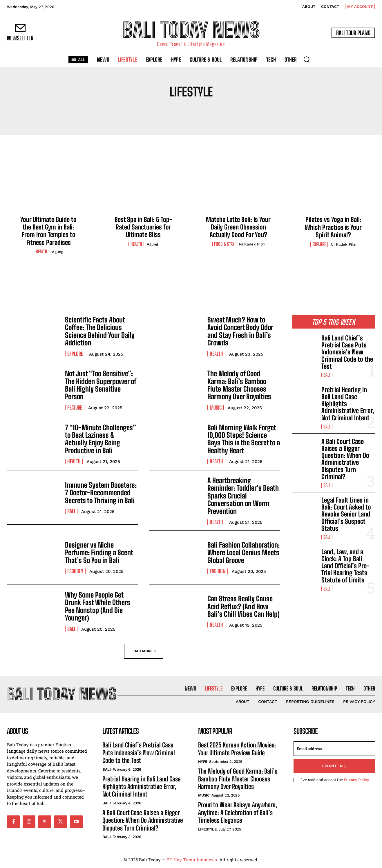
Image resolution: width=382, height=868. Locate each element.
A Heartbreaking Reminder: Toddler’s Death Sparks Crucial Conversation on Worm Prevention (243, 496)
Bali (71, 511)
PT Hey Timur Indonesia (192, 860)
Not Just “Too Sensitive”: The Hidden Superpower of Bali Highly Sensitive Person (101, 385)
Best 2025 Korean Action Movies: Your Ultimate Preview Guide (237, 749)
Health (41, 252)
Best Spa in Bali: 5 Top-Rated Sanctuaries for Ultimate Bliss (143, 227)
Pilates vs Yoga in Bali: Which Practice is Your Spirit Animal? (333, 227)
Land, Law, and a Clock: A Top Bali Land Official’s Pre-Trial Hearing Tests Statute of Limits (345, 566)
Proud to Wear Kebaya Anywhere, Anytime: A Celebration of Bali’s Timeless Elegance (238, 813)
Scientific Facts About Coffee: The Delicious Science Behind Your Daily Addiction (100, 331)
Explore (319, 244)
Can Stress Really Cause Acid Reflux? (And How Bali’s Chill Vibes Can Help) (243, 606)
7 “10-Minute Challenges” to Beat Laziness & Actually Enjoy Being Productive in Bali (101, 439)
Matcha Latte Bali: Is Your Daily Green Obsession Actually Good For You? (238, 227)
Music (216, 408)
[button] (307, 59)
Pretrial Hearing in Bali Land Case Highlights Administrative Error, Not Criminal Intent (142, 787)
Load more (144, 651)
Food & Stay (224, 244)
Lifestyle (207, 829)
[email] (334, 749)
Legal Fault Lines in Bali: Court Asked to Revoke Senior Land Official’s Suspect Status (346, 514)
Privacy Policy (356, 780)
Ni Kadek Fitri (252, 244)
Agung (58, 252)
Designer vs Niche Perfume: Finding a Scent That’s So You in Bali (99, 553)
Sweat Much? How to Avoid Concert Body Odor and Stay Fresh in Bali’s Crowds (240, 331)
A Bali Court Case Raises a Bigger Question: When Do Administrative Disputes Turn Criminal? (345, 459)
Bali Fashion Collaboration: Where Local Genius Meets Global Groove (243, 553)
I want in (334, 766)
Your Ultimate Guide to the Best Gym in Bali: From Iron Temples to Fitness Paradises (48, 231)
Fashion (75, 571)
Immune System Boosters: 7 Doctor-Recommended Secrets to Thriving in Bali (101, 493)
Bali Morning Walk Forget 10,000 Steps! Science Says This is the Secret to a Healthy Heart (244, 439)
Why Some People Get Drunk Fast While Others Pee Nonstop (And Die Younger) (98, 606)
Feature (75, 408)
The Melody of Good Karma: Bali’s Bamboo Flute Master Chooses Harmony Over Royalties (239, 385)
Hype (203, 762)
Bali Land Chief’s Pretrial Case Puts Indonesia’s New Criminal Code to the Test (347, 352)
